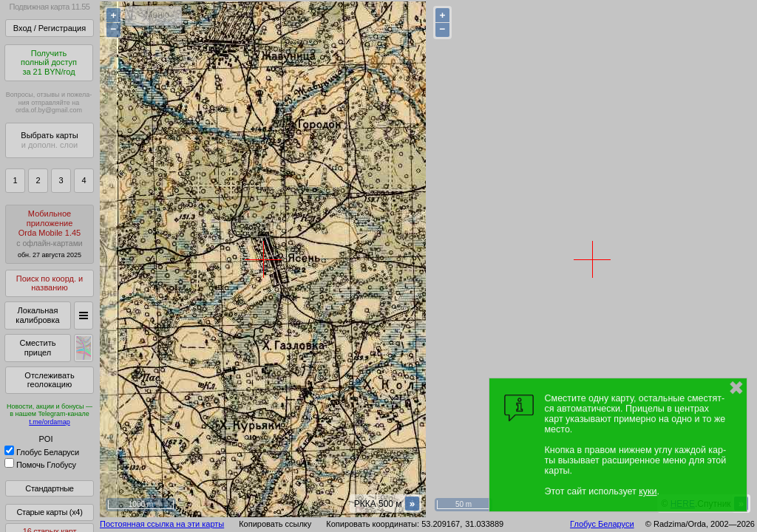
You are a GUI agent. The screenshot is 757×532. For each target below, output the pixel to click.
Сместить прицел (37, 348)
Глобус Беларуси (42, 452)
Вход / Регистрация (50, 28)
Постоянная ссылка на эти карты (162, 524)
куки (648, 491)
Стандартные (49, 488)
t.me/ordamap (50, 422)
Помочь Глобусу (40, 465)
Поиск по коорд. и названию (50, 283)
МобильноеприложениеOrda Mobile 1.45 (50, 234)
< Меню (153, 15)
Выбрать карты (49, 140)
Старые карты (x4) (49, 512)
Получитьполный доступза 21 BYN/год (49, 62)
